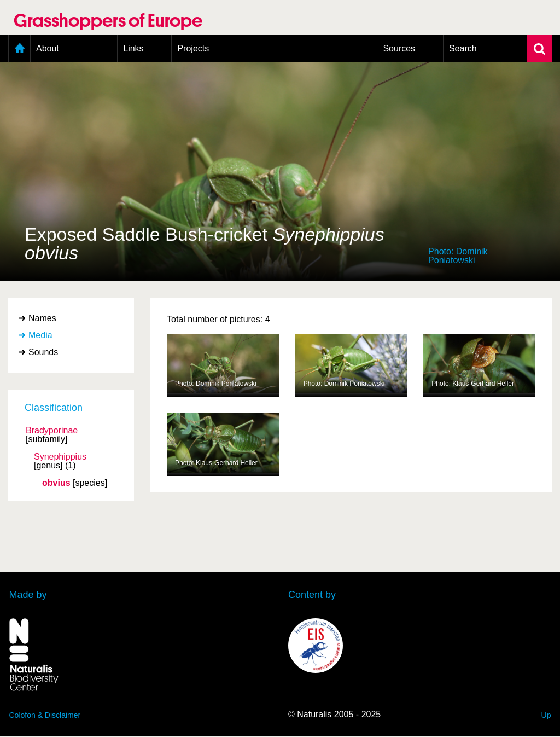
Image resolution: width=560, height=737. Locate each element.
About (48, 48)
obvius (56, 483)
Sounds (43, 352)
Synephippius (60, 457)
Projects (193, 48)
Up (546, 715)
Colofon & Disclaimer (45, 715)
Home (19, 49)
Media (40, 335)
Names (42, 318)
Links (133, 48)
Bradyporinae (52, 431)
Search (463, 48)
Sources (399, 48)
